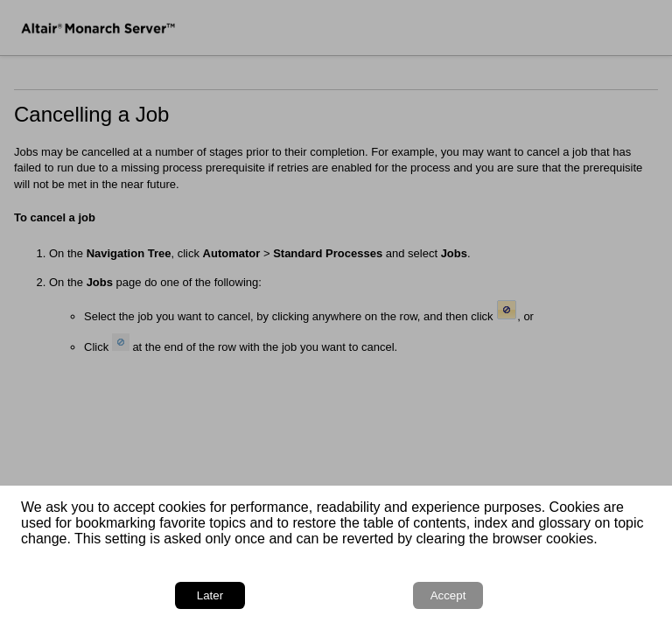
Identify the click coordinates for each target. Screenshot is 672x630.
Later (210, 595)
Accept (448, 595)
